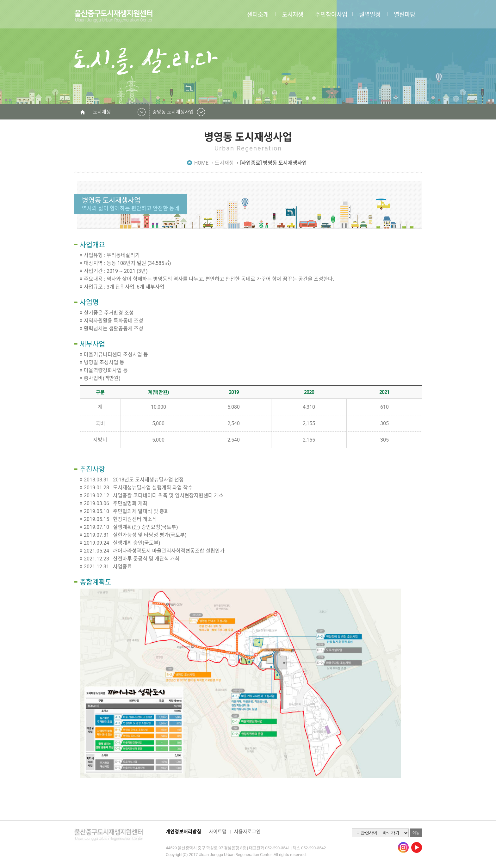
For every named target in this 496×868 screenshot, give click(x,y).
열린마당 (405, 14)
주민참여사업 (331, 14)
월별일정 (370, 14)
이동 (416, 833)
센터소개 (258, 14)
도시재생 (293, 14)
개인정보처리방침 (183, 832)
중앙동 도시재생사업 (173, 112)
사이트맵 (218, 832)
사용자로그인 (247, 832)
